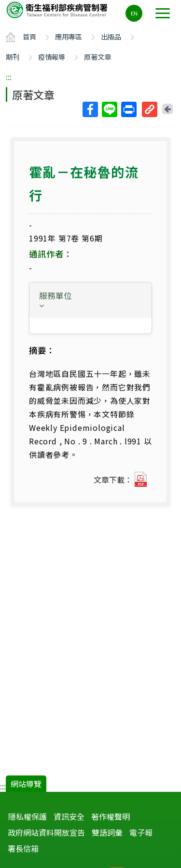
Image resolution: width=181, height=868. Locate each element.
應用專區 (69, 36)
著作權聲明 (111, 816)
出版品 (111, 36)
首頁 (29, 36)
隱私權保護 (28, 816)
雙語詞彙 (107, 832)
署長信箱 (23, 848)
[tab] (90, 300)
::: (9, 77)
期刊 (13, 57)
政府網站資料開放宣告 (46, 832)
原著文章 (97, 57)
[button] (90, 300)
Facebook (90, 109)
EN (134, 13)
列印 (128, 109)
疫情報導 (52, 57)
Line (109, 109)
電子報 (141, 832)
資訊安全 (69, 816)
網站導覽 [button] (26, 784)
